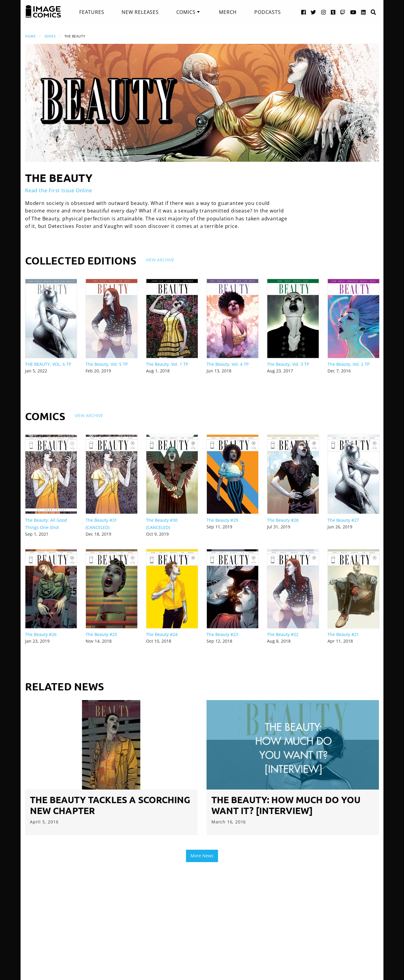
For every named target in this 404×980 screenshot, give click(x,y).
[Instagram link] (324, 12)
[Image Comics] (43, 11)
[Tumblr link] (333, 12)
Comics (186, 12)
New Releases (140, 12)
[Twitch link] (343, 12)
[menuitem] (92, 12)
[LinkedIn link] (363, 12)
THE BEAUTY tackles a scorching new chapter (110, 805)
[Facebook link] (304, 12)
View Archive (160, 260)
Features (92, 12)
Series (50, 36)
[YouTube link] (353, 12)
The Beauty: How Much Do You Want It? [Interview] (286, 805)
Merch (228, 12)
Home (30, 36)
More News (202, 856)
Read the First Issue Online (59, 190)
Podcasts (267, 12)
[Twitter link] (313, 12)
